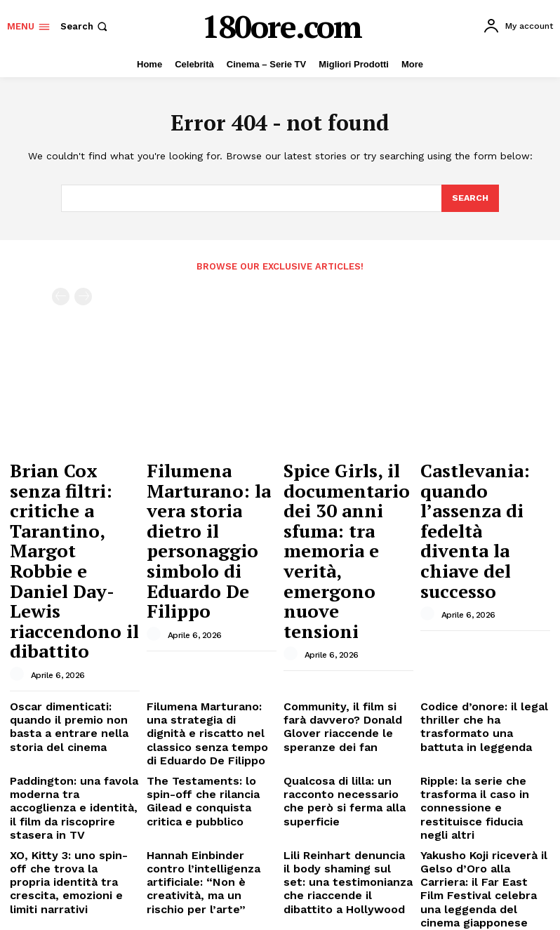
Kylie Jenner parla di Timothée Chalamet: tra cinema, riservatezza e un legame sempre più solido (480, 773)
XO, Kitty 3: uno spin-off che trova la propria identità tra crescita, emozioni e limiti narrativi (73, 711)
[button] (85, 26)
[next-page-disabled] (83, 295)
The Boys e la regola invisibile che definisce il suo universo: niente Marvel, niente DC (74, 773)
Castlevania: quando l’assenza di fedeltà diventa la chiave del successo (482, 485)
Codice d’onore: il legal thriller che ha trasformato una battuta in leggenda (482, 593)
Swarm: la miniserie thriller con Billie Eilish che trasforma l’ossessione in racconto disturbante (347, 773)
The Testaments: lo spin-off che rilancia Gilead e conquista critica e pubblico (211, 655)
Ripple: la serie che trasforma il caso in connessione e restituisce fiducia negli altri (479, 660)
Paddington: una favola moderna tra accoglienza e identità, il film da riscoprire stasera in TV (75, 660)
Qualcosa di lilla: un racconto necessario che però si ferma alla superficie (341, 660)
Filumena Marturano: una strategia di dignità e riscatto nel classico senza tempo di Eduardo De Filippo (208, 604)
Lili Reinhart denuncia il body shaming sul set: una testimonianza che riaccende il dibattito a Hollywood (343, 716)
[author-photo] (19, 552)
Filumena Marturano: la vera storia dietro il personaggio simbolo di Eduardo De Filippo (210, 492)
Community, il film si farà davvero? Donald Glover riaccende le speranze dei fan (344, 599)
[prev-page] (61, 295)
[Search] (469, 199)
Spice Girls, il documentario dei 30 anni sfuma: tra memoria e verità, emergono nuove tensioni (345, 498)
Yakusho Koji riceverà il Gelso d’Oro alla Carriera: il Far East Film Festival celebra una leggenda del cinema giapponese (484, 716)
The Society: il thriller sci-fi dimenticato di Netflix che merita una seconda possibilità (211, 773)
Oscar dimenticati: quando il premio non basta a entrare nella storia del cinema (72, 599)
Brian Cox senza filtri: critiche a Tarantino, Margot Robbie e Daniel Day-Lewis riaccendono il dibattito (74, 498)
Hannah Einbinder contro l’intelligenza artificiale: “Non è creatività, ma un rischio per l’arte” (204, 711)
